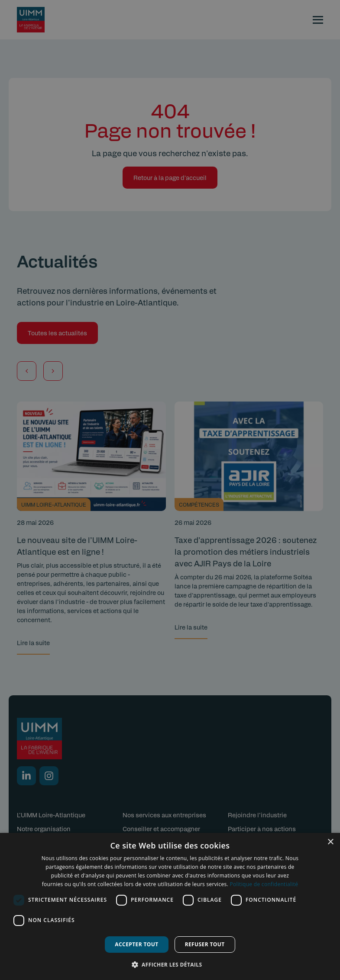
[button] (170, 964)
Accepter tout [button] (136, 944)
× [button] (330, 842)
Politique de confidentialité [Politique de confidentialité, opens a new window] (264, 884)
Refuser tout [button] (205, 944)
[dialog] (170, 906)
